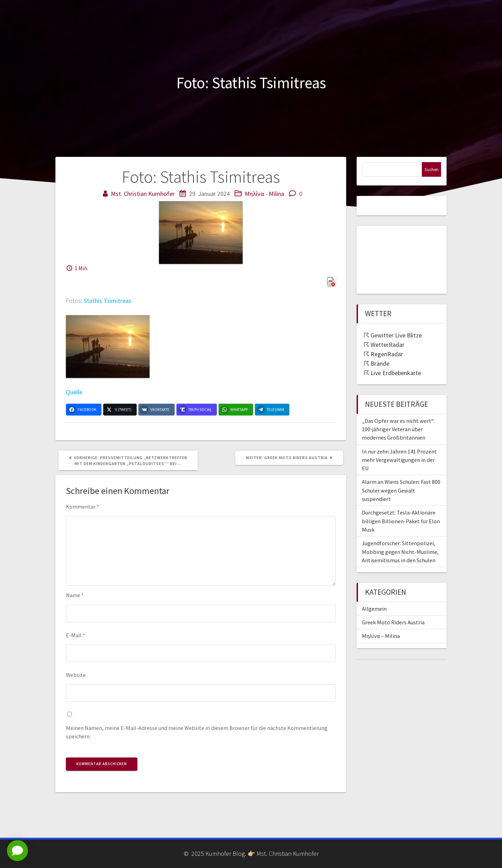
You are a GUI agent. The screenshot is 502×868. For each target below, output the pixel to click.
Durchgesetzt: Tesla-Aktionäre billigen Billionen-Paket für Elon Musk (401, 521)
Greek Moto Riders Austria (393, 622)
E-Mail (75, 635)
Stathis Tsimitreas (108, 301)
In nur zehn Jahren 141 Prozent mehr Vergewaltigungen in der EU (399, 460)
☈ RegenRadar (383, 354)
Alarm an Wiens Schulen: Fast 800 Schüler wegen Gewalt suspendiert (401, 490)
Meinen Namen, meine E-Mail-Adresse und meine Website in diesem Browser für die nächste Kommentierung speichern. (197, 732)
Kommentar (82, 507)
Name (75, 595)
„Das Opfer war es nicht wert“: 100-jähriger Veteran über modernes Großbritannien (398, 429)
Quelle (74, 392)
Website (76, 675)
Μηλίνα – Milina (381, 636)
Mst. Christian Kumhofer (143, 194)
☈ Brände (376, 363)
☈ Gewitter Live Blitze (393, 335)
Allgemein (374, 609)
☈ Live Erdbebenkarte (392, 373)
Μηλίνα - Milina (264, 194)
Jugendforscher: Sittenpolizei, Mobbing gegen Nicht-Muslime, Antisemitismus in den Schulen (400, 552)
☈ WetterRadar (384, 345)
